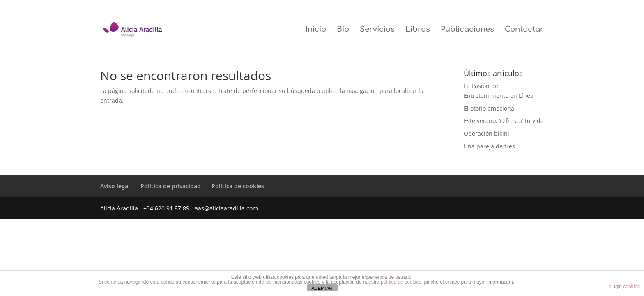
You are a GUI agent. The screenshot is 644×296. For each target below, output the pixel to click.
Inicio (316, 30)
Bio (343, 30)
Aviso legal (445, 7)
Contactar (524, 30)
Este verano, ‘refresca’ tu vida (504, 121)
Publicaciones (467, 30)
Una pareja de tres (489, 146)
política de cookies (401, 282)
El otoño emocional (490, 108)
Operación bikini (486, 133)
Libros (418, 30)
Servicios (377, 30)
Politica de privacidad (482, 7)
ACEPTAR (322, 288)
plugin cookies (624, 287)
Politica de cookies (526, 7)
